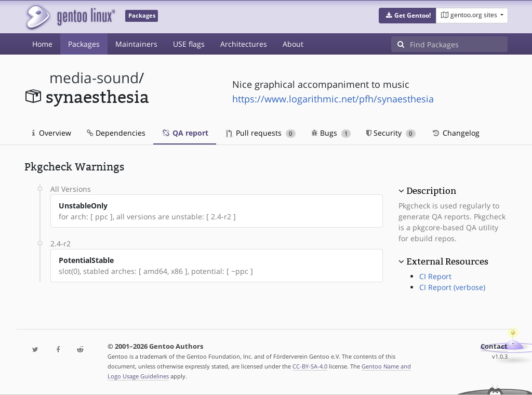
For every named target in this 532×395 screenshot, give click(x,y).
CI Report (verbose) (452, 287)
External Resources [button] (447, 261)
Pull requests (261, 133)
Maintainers (136, 44)
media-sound (94, 78)
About (293, 44)
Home (42, 44)
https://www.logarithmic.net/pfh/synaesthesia (333, 99)
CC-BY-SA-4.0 (310, 366)
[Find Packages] (459, 44)
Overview (52, 133)
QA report (185, 133)
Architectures (244, 44)
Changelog (455, 133)
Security (391, 133)
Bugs (331, 133)
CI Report (435, 276)
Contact (494, 346)
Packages (84, 44)
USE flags (189, 44)
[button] (408, 16)
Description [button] (431, 191)
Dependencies (116, 133)
